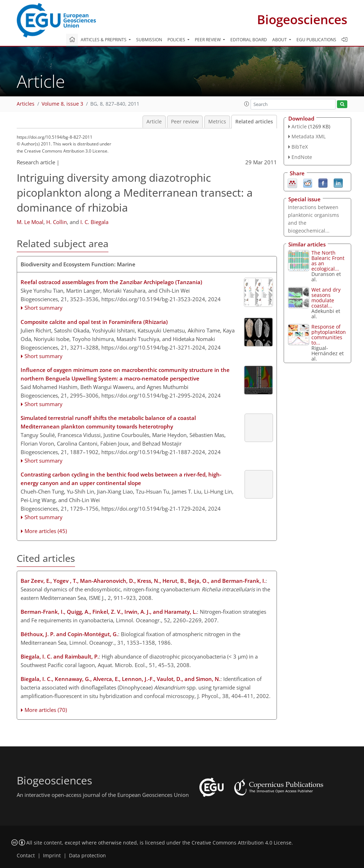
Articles (26, 104)
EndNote (302, 157)
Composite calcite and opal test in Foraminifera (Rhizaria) (94, 322)
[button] (247, 104)
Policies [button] (177, 40)
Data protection (87, 856)
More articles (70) (46, 710)
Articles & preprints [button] (104, 40)
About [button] (280, 40)
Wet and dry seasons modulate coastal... (326, 298)
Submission (149, 40)
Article (154, 122)
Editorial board (249, 40)
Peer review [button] (208, 40)
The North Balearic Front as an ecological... (328, 261)
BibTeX (300, 147)
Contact (26, 856)
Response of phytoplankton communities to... (329, 335)
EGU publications (316, 40)
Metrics (217, 122)
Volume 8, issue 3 (62, 104)
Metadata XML (309, 136)
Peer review (185, 122)
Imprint (52, 856)
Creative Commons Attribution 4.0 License (242, 843)
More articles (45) (46, 531)
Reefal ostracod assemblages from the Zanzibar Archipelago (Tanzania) (111, 282)
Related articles (254, 122)
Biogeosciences (302, 19)
